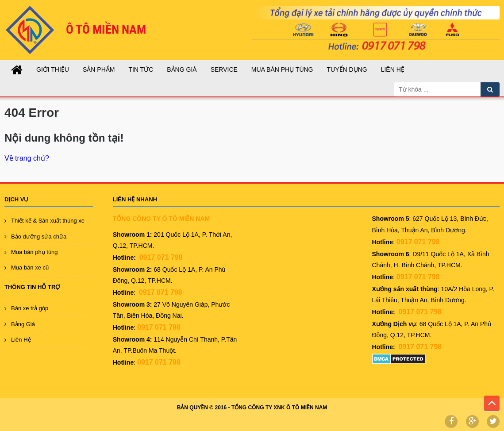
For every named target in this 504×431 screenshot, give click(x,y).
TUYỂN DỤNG (347, 69)
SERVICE (224, 69)
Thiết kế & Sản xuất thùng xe (48, 221)
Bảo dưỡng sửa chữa (39, 237)
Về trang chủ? (27, 158)
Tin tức (141, 69)
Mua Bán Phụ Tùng (282, 69)
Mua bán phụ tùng (35, 252)
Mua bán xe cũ (30, 267)
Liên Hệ (393, 69)
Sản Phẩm (99, 69)
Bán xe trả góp (30, 308)
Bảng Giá (182, 69)
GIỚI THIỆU (53, 69)
